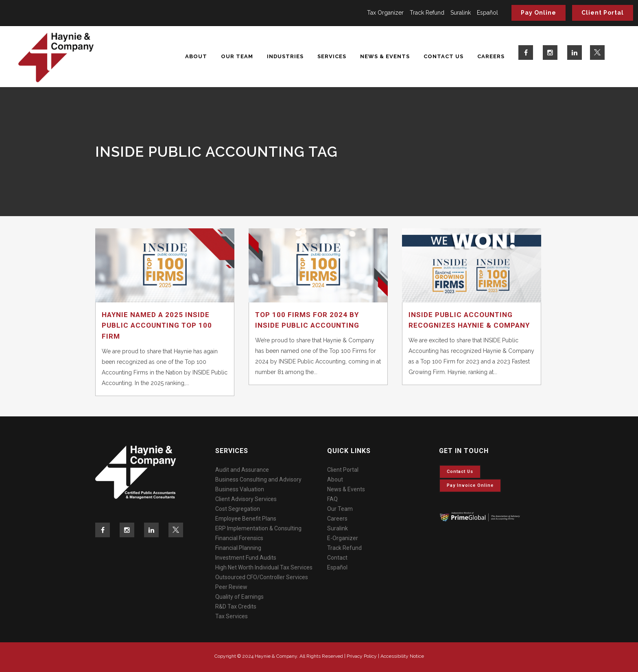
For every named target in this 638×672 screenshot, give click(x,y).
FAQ (332, 499)
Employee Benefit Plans (246, 519)
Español (487, 13)
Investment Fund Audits (246, 558)
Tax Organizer (385, 13)
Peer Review (231, 587)
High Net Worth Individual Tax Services (264, 567)
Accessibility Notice (402, 656)
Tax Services (232, 616)
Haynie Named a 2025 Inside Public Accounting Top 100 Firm (157, 325)
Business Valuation (240, 489)
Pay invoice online (470, 485)
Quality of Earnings (239, 597)
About (335, 479)
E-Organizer (343, 538)
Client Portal (603, 13)
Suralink (461, 13)
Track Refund (427, 13)
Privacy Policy (362, 656)
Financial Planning (238, 548)
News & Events (346, 489)
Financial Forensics (239, 538)
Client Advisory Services (246, 499)
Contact (337, 558)
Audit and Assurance (242, 470)
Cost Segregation (238, 509)
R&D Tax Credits (236, 606)
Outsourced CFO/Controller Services (262, 577)
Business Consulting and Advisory (258, 479)
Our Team (340, 509)
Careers (337, 519)
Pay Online (539, 13)
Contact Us (460, 472)
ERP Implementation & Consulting (258, 528)
